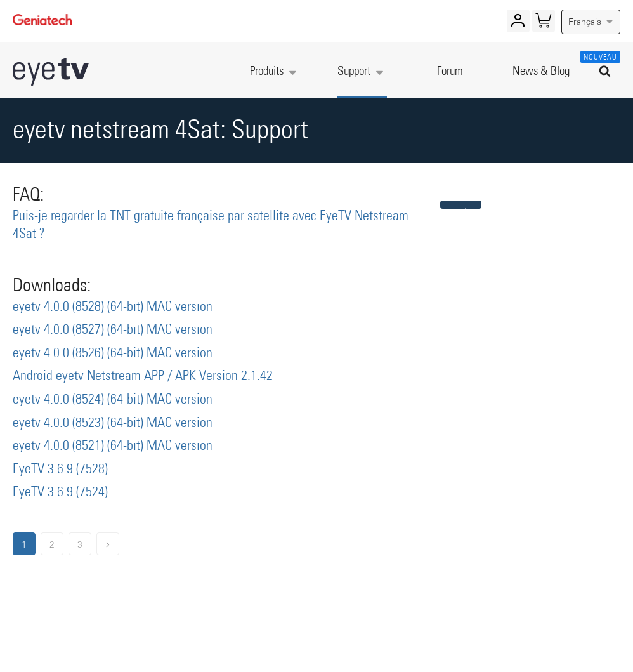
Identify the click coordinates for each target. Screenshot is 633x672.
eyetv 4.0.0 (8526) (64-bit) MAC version (113, 353)
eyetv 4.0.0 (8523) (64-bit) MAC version (113, 423)
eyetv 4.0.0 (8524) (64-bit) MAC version (113, 400)
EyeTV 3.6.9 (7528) (60, 470)
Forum (450, 71)
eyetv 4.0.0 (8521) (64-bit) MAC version (113, 446)
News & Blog (541, 71)
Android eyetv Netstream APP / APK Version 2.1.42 (143, 376)
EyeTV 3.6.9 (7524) (60, 492)
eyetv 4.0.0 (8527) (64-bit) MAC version (113, 330)
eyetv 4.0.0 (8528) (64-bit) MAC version (113, 307)
